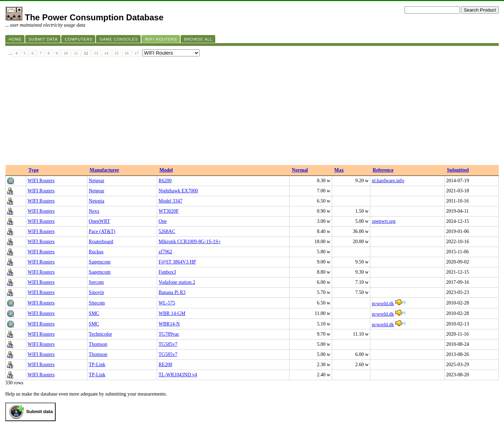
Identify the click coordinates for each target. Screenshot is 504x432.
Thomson (98, 344)
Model (166, 170)
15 (117, 53)
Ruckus (96, 252)
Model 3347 (170, 201)
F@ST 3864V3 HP (177, 262)
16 (127, 53)
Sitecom (97, 303)
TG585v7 (168, 344)
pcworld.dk (383, 304)
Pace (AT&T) (102, 231)
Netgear (97, 181)
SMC (94, 313)
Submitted (458, 170)
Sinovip (97, 292)
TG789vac (169, 334)
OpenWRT (100, 221)
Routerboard (101, 242)
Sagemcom (100, 262)
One (163, 221)
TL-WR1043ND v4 (178, 375)
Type (33, 170)
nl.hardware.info (388, 181)
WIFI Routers (41, 181)
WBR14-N (169, 324)
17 (137, 53)
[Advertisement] (252, 112)
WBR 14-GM (172, 313)
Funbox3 (167, 272)
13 (96, 53)
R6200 (165, 181)
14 (106, 53)
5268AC (167, 231)
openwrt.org (384, 221)
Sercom (96, 282)
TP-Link (97, 365)
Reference (383, 170)
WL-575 (167, 303)
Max (339, 170)
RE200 (165, 365)
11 (76, 53)
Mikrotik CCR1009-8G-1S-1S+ (190, 242)
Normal (300, 170)
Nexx (94, 211)
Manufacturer (104, 170)
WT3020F (169, 211)
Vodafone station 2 (177, 282)
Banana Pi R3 (172, 292)
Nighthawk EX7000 (178, 191)
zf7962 (165, 252)
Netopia (97, 201)
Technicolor (101, 334)
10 (66, 53)
